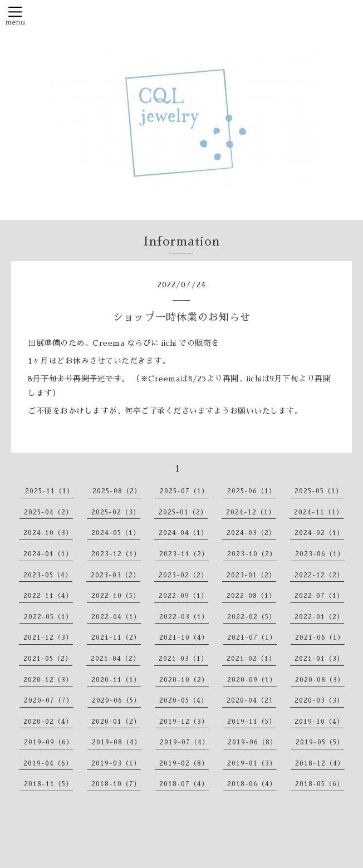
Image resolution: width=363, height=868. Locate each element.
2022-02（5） (252, 617)
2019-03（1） (116, 763)
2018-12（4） (320, 763)
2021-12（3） (48, 637)
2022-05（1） (48, 617)
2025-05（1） (319, 491)
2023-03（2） (116, 575)
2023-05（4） (48, 575)
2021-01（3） (319, 659)
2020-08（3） (320, 680)
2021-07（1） (252, 637)
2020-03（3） (319, 700)
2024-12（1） (251, 512)
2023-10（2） (252, 554)
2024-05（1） (116, 533)
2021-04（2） (116, 659)
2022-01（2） (319, 617)
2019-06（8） (252, 742)
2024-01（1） (48, 554)
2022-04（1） (116, 617)
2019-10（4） (319, 722)
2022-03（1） (184, 617)
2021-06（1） (320, 637)
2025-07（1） (184, 491)
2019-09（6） (49, 742)
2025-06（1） (252, 491)
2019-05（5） (320, 742)
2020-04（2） (251, 700)
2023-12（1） (116, 554)
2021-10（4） (184, 637)
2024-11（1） (319, 512)
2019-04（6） (48, 763)
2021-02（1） (251, 659)
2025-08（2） (117, 491)
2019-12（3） (184, 722)
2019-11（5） (252, 722)
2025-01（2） (183, 512)
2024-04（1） (183, 533)
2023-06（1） (320, 554)
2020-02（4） (48, 722)
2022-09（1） (183, 596)
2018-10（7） (116, 784)
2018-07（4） (184, 784)
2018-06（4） (252, 784)
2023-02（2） (183, 575)
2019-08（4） (117, 742)
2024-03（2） (251, 533)
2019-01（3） (252, 763)
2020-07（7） (49, 700)
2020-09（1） (252, 680)
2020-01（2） (116, 722)
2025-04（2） (48, 512)
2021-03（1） (183, 659)
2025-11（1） (50, 491)
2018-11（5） (48, 784)
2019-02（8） (184, 763)
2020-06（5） (116, 700)
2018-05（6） (320, 784)
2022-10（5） (116, 596)
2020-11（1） (116, 680)
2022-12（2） (319, 575)
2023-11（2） (184, 554)
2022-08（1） (251, 596)
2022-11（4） (48, 596)
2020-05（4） (184, 700)
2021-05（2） (48, 659)
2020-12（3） (48, 680)
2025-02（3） (116, 512)
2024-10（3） (48, 533)
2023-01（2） (251, 575)
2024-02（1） (319, 533)
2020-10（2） (184, 680)
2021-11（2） (116, 637)
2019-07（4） (185, 742)
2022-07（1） (319, 596)
